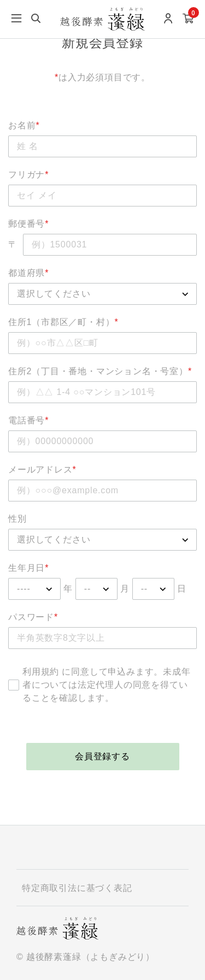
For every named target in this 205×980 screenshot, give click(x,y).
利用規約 (41, 672)
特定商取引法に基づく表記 (77, 888)
